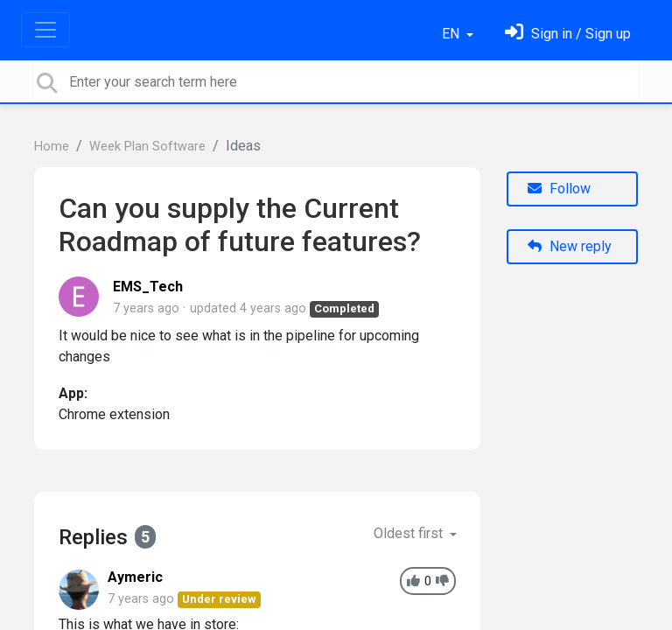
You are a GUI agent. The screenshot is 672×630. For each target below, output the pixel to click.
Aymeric (135, 577)
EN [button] (452, 34)
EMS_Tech (148, 287)
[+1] (413, 581)
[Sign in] (568, 34)
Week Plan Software (147, 147)
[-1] (442, 581)
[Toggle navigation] (45, 30)
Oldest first (410, 533)
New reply (570, 246)
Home (52, 147)
